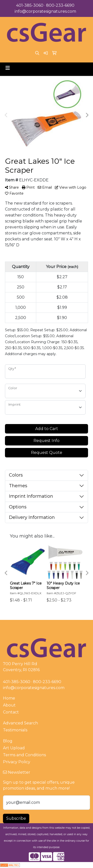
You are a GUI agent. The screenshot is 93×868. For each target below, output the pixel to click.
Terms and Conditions (24, 755)
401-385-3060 (30, 5)
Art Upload (14, 748)
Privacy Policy (17, 762)
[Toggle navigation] (8, 68)
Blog (8, 741)
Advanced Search (20, 723)
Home (9, 698)
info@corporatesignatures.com (45, 11)
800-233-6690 (60, 5)
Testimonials (15, 730)
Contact (11, 712)
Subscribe (16, 818)
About (9, 705)
